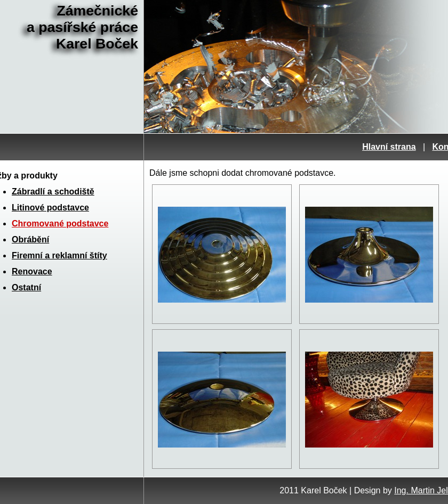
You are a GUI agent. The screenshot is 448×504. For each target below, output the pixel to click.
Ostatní (26, 287)
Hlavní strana (389, 147)
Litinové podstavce (50, 208)
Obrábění (30, 239)
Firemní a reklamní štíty (59, 255)
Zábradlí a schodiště (53, 192)
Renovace (32, 271)
